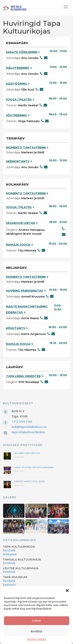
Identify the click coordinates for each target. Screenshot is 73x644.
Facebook (9, 550)
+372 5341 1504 (22, 422)
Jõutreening (18, 115)
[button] (67, 591)
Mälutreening (19, 68)
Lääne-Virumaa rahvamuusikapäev (34, 467)
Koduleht (9, 585)
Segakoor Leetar (22, 223)
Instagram (10, 554)
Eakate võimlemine (23, 52)
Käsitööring (18, 84)
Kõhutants (17, 328)
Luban (36, 621)
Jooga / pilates (20, 99)
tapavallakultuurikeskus (28, 432)
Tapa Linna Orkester (25, 376)
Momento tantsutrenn (27, 147)
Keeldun (37, 631)
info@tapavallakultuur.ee (29, 427)
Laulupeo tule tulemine (27, 453)
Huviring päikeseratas (26, 291)
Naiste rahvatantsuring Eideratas (27, 309)
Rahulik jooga (20, 245)
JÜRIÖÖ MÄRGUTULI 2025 (29, 481)
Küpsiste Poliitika (36, 639)
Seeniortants (19, 161)
